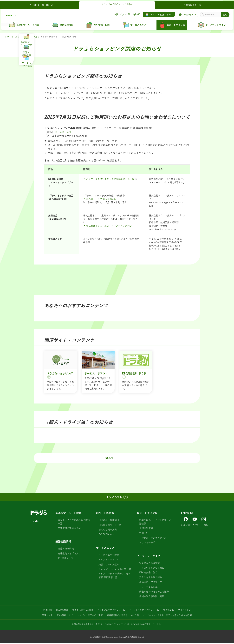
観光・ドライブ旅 (29, 37)
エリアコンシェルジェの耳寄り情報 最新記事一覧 (114, 576)
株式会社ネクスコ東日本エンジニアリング (108, 226)
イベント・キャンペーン (111, 560)
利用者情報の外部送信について (121, 616)
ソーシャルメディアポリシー (145, 610)
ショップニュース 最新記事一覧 (115, 570)
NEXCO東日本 (138, 625)
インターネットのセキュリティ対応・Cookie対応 (169, 616)
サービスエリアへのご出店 (88, 616)
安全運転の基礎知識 (149, 563)
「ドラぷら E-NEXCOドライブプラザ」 (111, 625)
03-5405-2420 (63, 132)
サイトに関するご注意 (81, 610)
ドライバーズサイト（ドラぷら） (117, 4)
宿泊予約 (144, 533)
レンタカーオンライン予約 (153, 538)
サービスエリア (105, 548)
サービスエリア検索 (109, 555)
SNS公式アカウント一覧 (194, 525)
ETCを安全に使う (148, 573)
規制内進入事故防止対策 (152, 597)
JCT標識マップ (66, 559)
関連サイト (43, 616)
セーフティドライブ (149, 556)
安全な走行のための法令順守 (154, 592)
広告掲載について (61, 616)
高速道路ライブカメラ (69, 554)
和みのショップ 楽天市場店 (100, 199)
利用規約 (43, 610)
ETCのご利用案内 (108, 530)
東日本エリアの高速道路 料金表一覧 (74, 522)
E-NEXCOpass (106, 535)
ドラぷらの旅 (146, 543)
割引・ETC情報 (105, 513)
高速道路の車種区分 (68, 529)
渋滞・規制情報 (66, 549)
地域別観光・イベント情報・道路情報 (155, 522)
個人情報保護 (58, 610)
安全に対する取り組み (151, 578)
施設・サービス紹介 (109, 565)
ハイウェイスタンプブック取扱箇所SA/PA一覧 (110, 179)
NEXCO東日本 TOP (42, 4)
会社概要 (171, 610)
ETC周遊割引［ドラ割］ (111, 525)
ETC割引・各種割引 (109, 521)
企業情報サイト (193, 4)
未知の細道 (145, 529)
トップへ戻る (114, 497)
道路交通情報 (63, 542)
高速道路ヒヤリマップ (151, 583)
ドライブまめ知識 (148, 587)
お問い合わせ (119, 13)
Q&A (134, 13)
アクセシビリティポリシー (110, 610)
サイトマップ (189, 610)
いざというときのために (152, 568)
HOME (35, 521)
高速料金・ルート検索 (68, 513)
